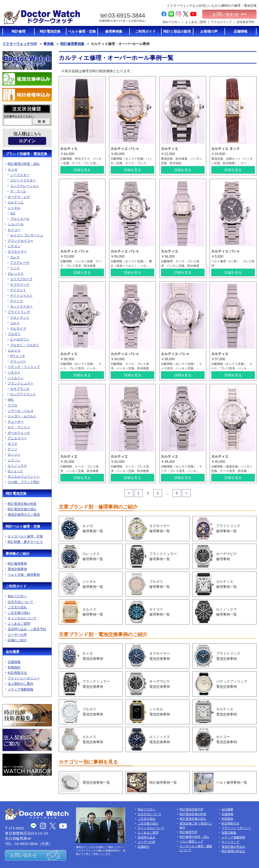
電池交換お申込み (233, 847)
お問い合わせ (229, 14)
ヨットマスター (21, 306)
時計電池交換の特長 (22, 504)
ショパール (16, 224)
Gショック (15, 471)
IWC (11, 400)
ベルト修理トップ (191, 842)
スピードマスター (23, 180)
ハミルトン (16, 378)
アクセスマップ (221, 22)
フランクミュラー (20, 383)
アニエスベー (17, 438)
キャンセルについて (22, 618)
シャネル (14, 208)
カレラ (15, 257)
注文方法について (20, 602)
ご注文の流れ (17, 607)
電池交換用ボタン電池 (24, 515)
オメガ (12, 169)
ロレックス (16, 274)
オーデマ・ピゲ (19, 197)
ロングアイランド (23, 394)
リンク (15, 268)
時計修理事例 (17, 564)
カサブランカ (20, 389)
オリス (12, 444)
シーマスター (20, 175)
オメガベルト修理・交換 (25, 536)
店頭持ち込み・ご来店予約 (27, 629)
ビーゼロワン (20, 339)
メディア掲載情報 (20, 689)
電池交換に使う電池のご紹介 (196, 826)
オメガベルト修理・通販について (196, 848)
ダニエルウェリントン (24, 477)
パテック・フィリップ (24, 367)
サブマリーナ (20, 285)
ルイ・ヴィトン (19, 427)
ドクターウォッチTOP (20, 44)
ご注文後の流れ (19, 613)
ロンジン (14, 455)
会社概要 (13, 652)
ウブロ (12, 405)
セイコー (14, 230)
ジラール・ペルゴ (20, 411)
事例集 (49, 44)
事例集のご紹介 (18, 554)
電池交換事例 (17, 569)
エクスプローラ (21, 279)
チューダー (16, 422)
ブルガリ (14, 334)
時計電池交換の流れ (22, 509)
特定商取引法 (17, 673)
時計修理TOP (188, 832)
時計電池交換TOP (191, 809)
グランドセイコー (20, 241)
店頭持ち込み (147, 837)
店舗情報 (14, 662)
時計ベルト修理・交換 (23, 526)
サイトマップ (230, 842)
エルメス (14, 350)
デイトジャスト (21, 296)
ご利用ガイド (16, 586)
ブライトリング (19, 312)
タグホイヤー (17, 252)
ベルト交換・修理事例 (24, 575)
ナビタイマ (18, 328)
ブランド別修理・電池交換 (26, 154)
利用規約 (14, 667)
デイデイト (18, 290)
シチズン (14, 246)
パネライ (14, 372)
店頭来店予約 (245, 22)
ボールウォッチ (19, 433)
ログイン (27, 141)
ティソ (12, 449)
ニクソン (14, 460)
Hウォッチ (18, 356)
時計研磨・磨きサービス (25, 542)
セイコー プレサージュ (27, 235)
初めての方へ (171, 22)
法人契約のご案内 (20, 684)
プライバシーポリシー (24, 678)
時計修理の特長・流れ (24, 164)
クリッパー (18, 361)
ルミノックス (17, 466)
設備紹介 (144, 847)
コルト (15, 323)
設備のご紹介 (17, 640)
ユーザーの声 (17, 635)
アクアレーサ (20, 263)
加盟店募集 (229, 833)
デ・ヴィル (18, 191)
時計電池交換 (16, 493)
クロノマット (20, 318)
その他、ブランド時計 (24, 482)
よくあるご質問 (196, 22)
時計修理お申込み (233, 851)
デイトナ (17, 301)
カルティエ (16, 202)
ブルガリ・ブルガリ (25, 345)
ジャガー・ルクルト (22, 416)
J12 (13, 213)
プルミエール (20, 219)
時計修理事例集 (72, 44)
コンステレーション (25, 186)
